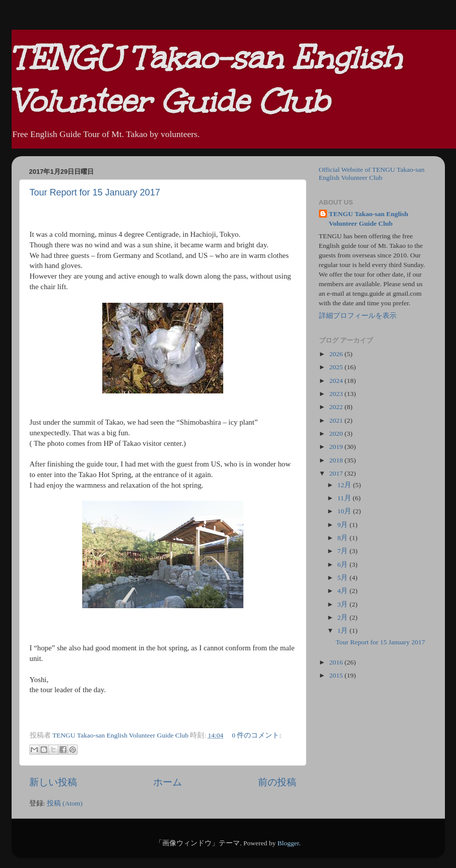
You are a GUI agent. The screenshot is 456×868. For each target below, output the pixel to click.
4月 (344, 591)
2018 (337, 460)
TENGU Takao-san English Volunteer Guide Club (369, 219)
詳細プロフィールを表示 (358, 316)
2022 (337, 407)
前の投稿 (277, 782)
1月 (344, 630)
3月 (344, 604)
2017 (337, 473)
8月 (344, 538)
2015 (337, 675)
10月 (345, 511)
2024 (337, 381)
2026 (337, 354)
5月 (344, 578)
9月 (344, 525)
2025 (337, 367)
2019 (337, 447)
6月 (344, 564)
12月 (345, 485)
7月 (344, 551)
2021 (337, 420)
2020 (337, 433)
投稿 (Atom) (65, 803)
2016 (337, 662)
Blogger (288, 843)
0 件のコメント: (256, 735)
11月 (345, 498)
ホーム (168, 782)
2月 (344, 617)
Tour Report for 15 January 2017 (95, 192)
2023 (337, 394)
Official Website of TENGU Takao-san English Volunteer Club (372, 174)
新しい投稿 (53, 782)
